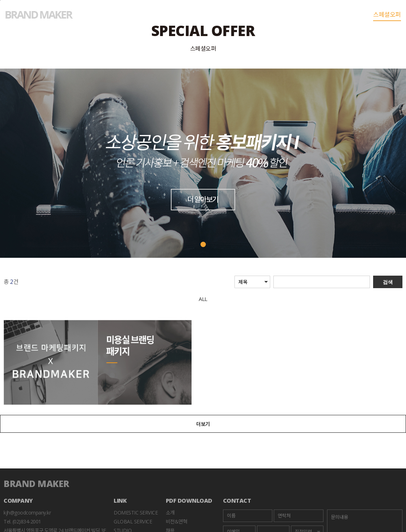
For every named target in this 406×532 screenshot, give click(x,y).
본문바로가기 (0, 0)
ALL (203, 299)
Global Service (133, 521)
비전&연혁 (177, 521)
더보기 (203, 424)
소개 (170, 513)
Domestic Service (136, 513)
